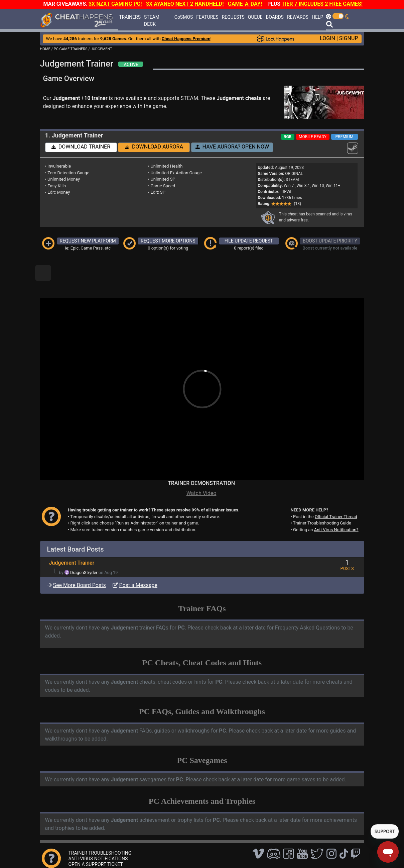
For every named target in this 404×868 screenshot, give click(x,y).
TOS (212, 853)
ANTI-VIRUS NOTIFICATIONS (98, 836)
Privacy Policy (188, 853)
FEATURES (207, 17)
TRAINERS (130, 17)
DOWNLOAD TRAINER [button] (81, 147)
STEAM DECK (152, 21)
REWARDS (298, 17)
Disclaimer (159, 853)
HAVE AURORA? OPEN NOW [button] (232, 147)
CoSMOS (184, 17)
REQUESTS (233, 17)
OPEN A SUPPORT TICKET (96, 842)
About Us (232, 853)
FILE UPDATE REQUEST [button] (249, 241)
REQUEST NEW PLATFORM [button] (88, 241)
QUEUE (255, 17)
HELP (317, 17)
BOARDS (275, 17)
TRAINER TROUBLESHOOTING (100, 830)
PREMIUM (345, 137)
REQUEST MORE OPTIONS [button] (168, 241)
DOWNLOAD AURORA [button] (154, 147)
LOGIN (327, 38)
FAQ (140, 853)
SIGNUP (349, 38)
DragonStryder (84, 550)
